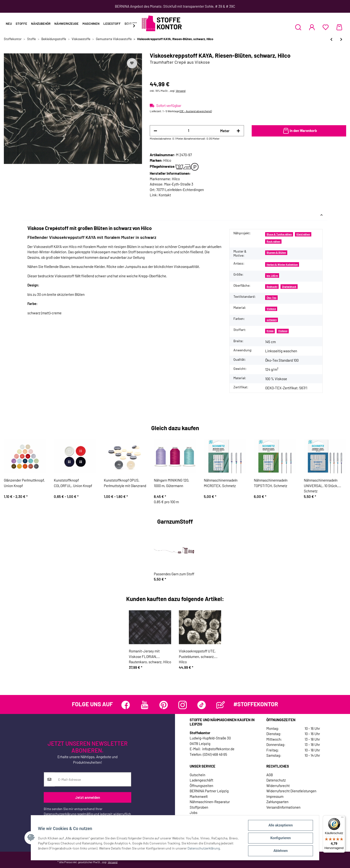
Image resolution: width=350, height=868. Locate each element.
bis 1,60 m (272, 276)
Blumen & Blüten (276, 252)
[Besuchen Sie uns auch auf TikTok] (202, 705)
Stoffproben (199, 807)
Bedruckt (272, 287)
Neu (9, 24)
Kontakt (165, 195)
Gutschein (197, 775)
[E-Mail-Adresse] (93, 779)
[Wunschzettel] (326, 27)
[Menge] (189, 131)
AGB (270, 775)
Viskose (271, 309)
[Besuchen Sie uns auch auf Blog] (221, 705)
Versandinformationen (283, 807)
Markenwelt (199, 796)
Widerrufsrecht (278, 786)
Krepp (270, 331)
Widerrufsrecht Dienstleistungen (291, 791)
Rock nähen (273, 241)
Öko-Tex (272, 298)
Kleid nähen (303, 234)
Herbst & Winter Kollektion (282, 264)
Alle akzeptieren (280, 826)
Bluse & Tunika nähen (279, 234)
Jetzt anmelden (88, 797)
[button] (298, 27)
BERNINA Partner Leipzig (209, 791)
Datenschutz (276, 780)
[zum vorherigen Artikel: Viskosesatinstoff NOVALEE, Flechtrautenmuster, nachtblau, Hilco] (331, 39)
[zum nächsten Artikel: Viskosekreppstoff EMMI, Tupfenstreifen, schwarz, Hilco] (341, 39)
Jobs (194, 812)
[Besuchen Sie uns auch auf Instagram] (183, 705)
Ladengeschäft (201, 780)
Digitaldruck (289, 287)
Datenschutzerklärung (60, 814)
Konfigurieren (280, 838)
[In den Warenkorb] (299, 131)
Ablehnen (280, 851)
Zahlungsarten (277, 802)
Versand (181, 91)
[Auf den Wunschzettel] (132, 63)
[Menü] (342, 818)
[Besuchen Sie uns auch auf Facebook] (126, 705)
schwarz (272, 320)
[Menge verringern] (155, 131)
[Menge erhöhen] (238, 131)
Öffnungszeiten (201, 786)
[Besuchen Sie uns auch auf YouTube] (145, 705)
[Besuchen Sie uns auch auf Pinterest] (164, 705)
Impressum (275, 796)
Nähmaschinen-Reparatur (210, 802)
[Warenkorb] (339, 27)
